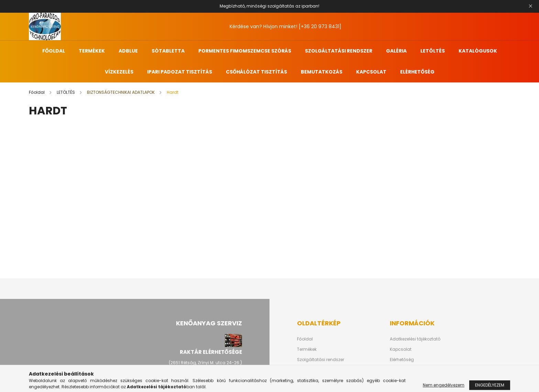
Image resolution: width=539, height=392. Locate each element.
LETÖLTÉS (433, 51)
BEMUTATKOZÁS (322, 72)
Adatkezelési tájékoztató (415, 339)
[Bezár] (530, 6)
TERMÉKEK (92, 51)
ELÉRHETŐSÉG (417, 72)
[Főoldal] (37, 92)
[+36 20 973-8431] (217, 373)
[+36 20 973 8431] (320, 26)
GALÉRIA (396, 51)
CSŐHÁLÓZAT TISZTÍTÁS (256, 72)
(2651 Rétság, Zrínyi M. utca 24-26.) (205, 363)
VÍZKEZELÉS (119, 72)
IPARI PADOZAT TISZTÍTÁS (180, 72)
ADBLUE (128, 51)
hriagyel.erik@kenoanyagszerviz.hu (205, 384)
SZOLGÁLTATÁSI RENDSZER (339, 51)
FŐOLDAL (54, 51)
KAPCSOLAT (371, 72)
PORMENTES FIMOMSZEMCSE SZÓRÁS (245, 51)
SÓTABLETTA (168, 51)
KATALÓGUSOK (478, 51)
